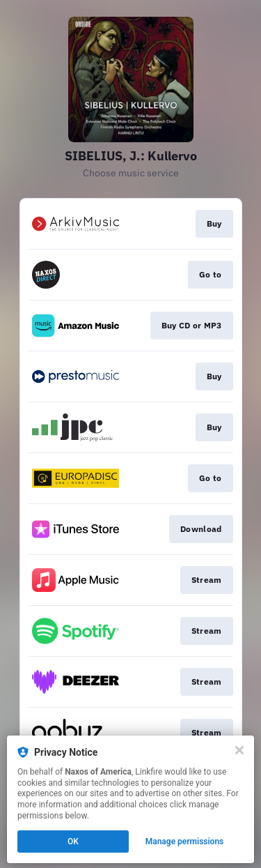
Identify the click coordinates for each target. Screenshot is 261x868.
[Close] (239, 750)
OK (73, 842)
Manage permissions (185, 842)
